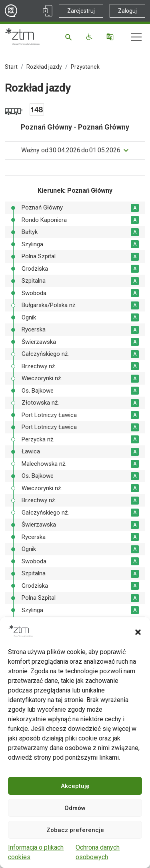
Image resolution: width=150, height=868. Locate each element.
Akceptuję (75, 786)
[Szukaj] (70, 37)
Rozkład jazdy (44, 67)
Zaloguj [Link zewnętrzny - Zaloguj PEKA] (127, 11)
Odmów (75, 808)
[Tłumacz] (111, 37)
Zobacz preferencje (75, 830)
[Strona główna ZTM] (22, 37)
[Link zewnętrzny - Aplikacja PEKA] (48, 11)
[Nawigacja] (136, 37)
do (71, 150)
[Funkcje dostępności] (90, 37)
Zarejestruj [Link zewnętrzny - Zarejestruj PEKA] (81, 11)
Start (11, 67)
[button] (138, 631)
